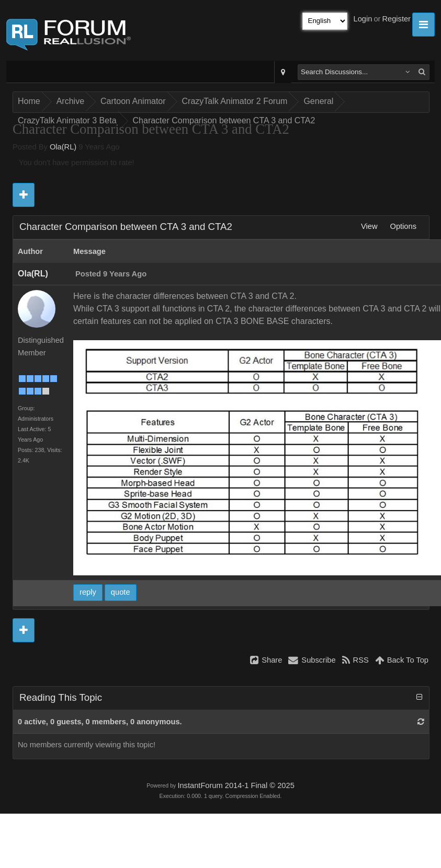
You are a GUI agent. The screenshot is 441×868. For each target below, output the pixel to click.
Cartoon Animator (133, 101)
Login (363, 19)
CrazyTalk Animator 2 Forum (235, 101)
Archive (70, 101)
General (318, 101)
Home (29, 101)
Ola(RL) (63, 147)
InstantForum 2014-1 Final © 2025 (236, 785)
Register (396, 19)
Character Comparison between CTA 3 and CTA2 (224, 120)
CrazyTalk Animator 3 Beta (67, 120)
